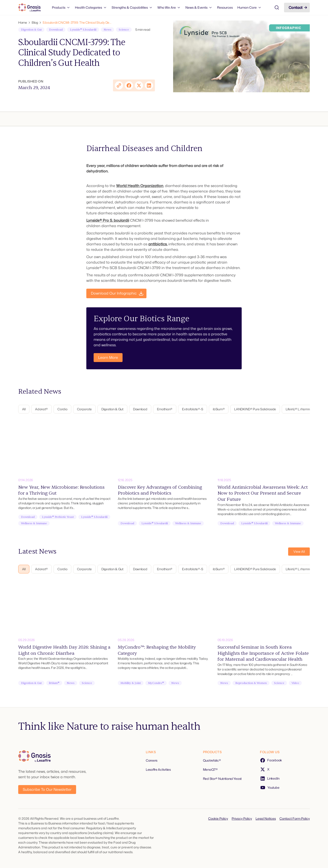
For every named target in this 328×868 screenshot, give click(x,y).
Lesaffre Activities (158, 769)
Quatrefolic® (212, 760)
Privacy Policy (242, 818)
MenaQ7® (210, 769)
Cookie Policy (218, 818)
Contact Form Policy (295, 818)
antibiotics (158, 244)
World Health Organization (140, 186)
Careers (152, 760)
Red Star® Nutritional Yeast (222, 779)
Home (23, 22)
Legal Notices (266, 818)
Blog (35, 22)
